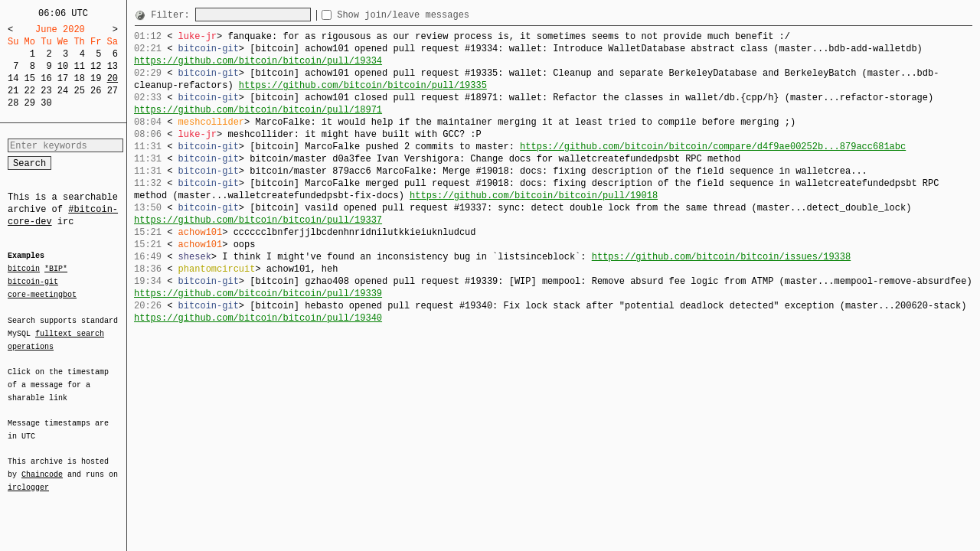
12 (96, 66)
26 (96, 91)
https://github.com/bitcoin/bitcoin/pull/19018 (534, 196)
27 (113, 91)
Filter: (173, 15)
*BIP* (56, 269)
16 (46, 78)
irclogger (28, 478)
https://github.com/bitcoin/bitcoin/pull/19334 (258, 61)
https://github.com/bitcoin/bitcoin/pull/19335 (363, 85)
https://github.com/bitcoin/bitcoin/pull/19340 (258, 318)
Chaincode (42, 465)
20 (113, 78)
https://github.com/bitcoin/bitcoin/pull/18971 (258, 110)
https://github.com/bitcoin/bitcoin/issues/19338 (721, 257)
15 (30, 78)
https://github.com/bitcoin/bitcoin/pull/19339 (258, 293)
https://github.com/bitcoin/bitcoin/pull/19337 (258, 220)
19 (96, 78)
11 (79, 66)
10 (63, 66)
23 (46, 91)
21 (13, 91)
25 (79, 91)
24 (63, 91)
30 (46, 103)
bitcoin (24, 269)
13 (113, 66)
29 (30, 103)
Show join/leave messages (431, 15)
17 (63, 78)
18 (79, 78)
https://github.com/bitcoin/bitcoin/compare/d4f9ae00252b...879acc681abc (713, 147)
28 (13, 103)
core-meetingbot (42, 294)
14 (13, 78)
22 (30, 91)
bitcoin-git (33, 282)
